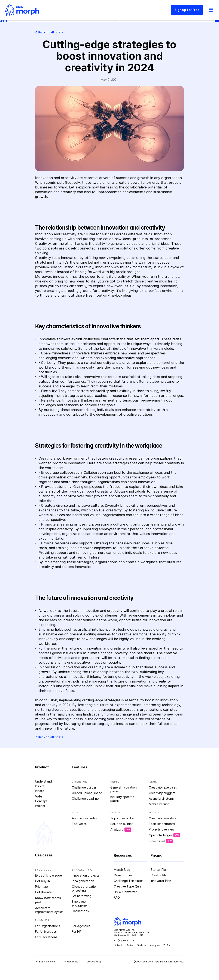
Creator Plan (159, 875)
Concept (41, 801)
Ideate (40, 791)
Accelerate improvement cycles (49, 910)
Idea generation (83, 881)
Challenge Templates (129, 881)
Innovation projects (86, 875)
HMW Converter (125, 892)
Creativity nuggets (162, 793)
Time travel (157, 841)
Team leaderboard (162, 824)
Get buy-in (42, 881)
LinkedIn (118, 945)
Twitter (130, 945)
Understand (43, 781)
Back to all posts (51, 32)
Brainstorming (82, 896)
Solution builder (121, 824)
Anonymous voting (85, 818)
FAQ (117, 897)
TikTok (167, 945)
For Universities (46, 931)
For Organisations (48, 926)
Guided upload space (87, 793)
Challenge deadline (85, 798)
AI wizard (117, 830)
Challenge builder (84, 787)
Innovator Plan (161, 881)
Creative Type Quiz (127, 886)
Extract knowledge (48, 875)
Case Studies (123, 875)
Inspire (40, 786)
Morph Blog (122, 870)
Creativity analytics (163, 818)
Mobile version (159, 804)
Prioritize (41, 887)
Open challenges (161, 835)
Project (40, 806)
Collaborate (43, 892)
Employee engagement (81, 903)
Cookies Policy (94, 962)
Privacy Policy (71, 962)
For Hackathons (46, 937)
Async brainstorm (161, 798)
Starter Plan (159, 870)
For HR (77, 931)
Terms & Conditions (45, 962)
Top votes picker (122, 818)
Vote (38, 796)
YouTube (142, 945)
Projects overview (162, 829)
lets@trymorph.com (124, 940)
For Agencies (81, 926)
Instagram (155, 945)
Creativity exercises (163, 787)
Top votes (79, 824)
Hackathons (80, 911)
